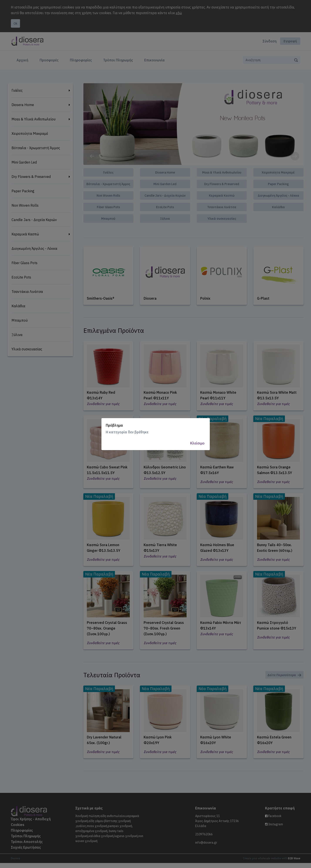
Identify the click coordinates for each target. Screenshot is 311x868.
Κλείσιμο (197, 443)
